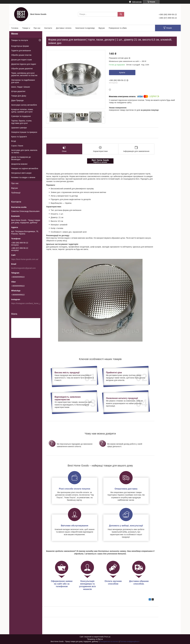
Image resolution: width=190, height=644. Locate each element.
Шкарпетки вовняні (19, 164)
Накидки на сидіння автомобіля (25, 168)
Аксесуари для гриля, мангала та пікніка (24, 151)
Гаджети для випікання (21, 51)
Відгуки (102, 28)
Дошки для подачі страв (22, 60)
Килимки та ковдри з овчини (23, 177)
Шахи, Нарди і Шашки (21, 87)
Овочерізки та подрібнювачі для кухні (23, 81)
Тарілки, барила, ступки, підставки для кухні (22, 122)
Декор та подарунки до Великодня (21, 158)
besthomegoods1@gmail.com (23, 268)
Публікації (16, 193)
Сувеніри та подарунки (21, 116)
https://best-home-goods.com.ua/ (25, 259)
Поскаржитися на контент (109, 641)
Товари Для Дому (19, 96)
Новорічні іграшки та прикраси (24, 132)
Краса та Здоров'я (19, 137)
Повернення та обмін (118, 28)
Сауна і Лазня (17, 146)
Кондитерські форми (20, 46)
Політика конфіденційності (130, 641)
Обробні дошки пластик (21, 55)
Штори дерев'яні (18, 91)
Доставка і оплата (64, 28)
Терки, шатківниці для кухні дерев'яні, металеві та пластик (24, 74)
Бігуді (14, 141)
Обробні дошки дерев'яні (22, 69)
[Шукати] (121, 14)
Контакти (48, 28)
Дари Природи (17, 100)
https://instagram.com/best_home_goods (28, 303)
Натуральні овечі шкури (21, 173)
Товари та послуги (20, 40)
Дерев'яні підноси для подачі (24, 64)
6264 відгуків (137, 2)
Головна (15, 28)
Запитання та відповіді (85, 28)
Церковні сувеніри (19, 128)
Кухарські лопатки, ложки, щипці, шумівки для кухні (22, 111)
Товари (25, 28)
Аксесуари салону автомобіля (24, 105)
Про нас (37, 28)
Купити (122, 73)
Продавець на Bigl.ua (95, 639)
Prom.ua (107, 637)
